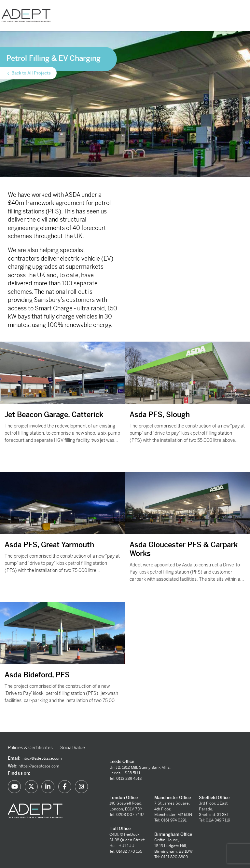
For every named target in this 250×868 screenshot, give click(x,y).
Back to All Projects (28, 73)
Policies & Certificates (30, 748)
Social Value (73, 748)
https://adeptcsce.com (39, 766)
